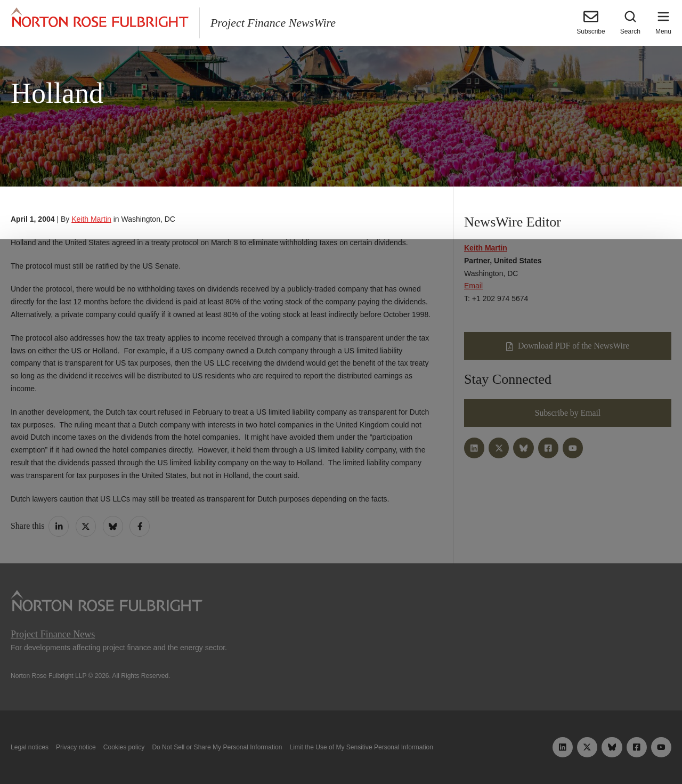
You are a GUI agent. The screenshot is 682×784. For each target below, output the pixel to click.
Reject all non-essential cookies (472, 751)
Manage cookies (341, 751)
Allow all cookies (215, 751)
